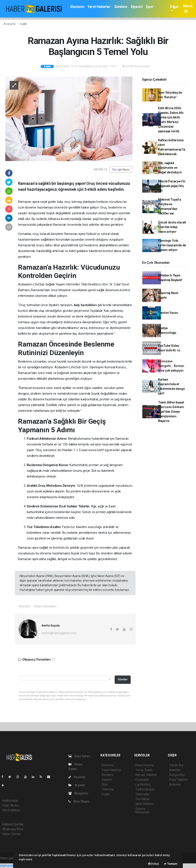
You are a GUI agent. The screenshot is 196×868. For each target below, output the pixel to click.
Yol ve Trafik (144, 770)
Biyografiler (177, 775)
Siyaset (136, 7)
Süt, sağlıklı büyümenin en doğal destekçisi (170, 168)
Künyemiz (78, 793)
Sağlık (23, 24)
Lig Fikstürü (143, 784)
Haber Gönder (12, 834)
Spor (150, 7)
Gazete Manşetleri (143, 810)
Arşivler (77, 785)
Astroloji (175, 784)
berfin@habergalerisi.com (59, 633)
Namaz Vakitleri (146, 775)
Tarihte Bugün (145, 789)
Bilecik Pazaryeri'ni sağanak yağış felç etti (172, 186)
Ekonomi (77, 7)
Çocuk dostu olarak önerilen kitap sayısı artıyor (172, 227)
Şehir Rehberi (144, 804)
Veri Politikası (11, 810)
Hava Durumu (145, 765)
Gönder (123, 679)
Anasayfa (10, 24)
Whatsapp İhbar (13, 829)
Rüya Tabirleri (178, 780)
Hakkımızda (10, 801)
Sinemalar (142, 794)
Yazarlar (77, 777)
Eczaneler (142, 780)
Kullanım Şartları (13, 824)
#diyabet (24, 606)
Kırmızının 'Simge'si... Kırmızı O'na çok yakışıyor (171, 366)
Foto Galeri (79, 756)
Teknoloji (108, 789)
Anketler (175, 770)
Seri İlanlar (143, 799)
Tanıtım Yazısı (168, 313)
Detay (154, 864)
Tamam (171, 864)
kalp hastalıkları (86, 305)
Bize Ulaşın (79, 801)
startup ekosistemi (13, 866)
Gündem (121, 7)
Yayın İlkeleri (11, 805)
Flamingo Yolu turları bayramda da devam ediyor (172, 245)
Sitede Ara (176, 765)
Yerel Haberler (99, 7)
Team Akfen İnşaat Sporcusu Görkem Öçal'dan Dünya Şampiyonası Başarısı (171, 412)
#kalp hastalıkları (45, 606)
